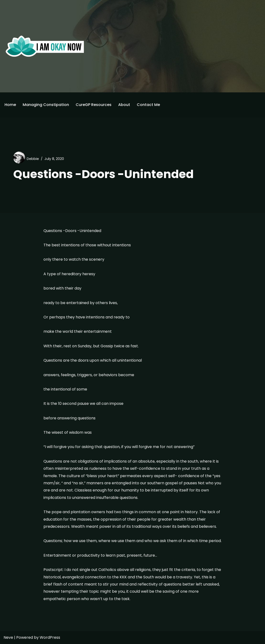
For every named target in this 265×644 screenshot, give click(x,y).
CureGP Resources (94, 105)
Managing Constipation (46, 105)
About (124, 105)
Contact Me (148, 105)
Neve (8, 637)
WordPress (50, 637)
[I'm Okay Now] (45, 46)
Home (10, 105)
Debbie (33, 159)
